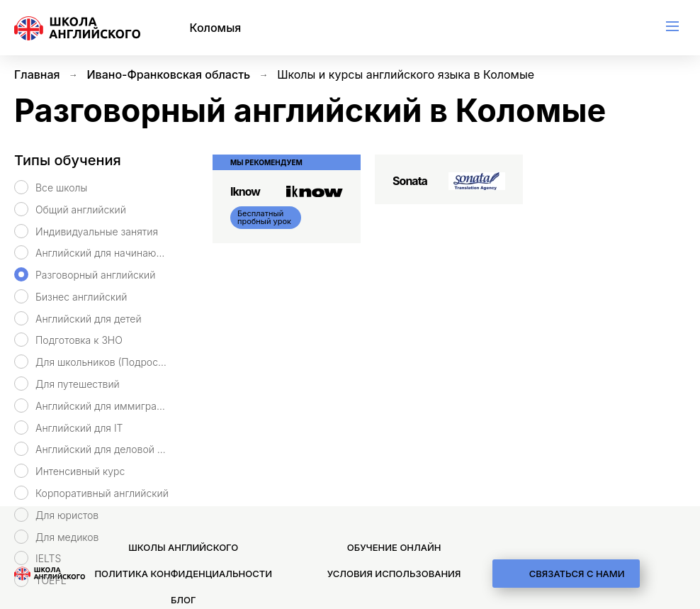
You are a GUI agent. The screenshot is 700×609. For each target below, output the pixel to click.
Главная (37, 74)
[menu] (672, 26)
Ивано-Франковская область (169, 74)
